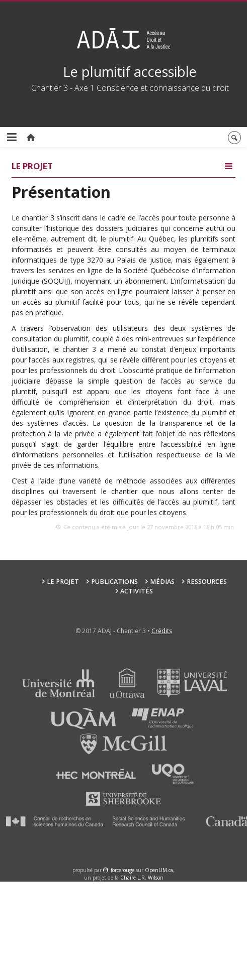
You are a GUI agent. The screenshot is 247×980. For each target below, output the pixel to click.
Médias (162, 582)
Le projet (63, 582)
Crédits (162, 631)
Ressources (207, 582)
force (122, 870)
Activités (137, 591)
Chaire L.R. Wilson (142, 878)
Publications (114, 582)
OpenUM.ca (159, 870)
